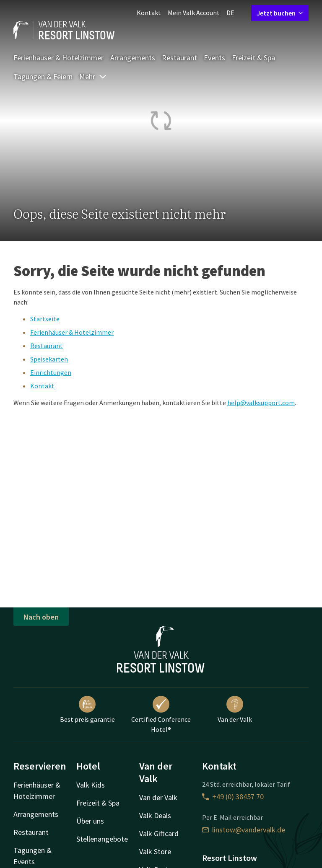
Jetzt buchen (280, 13)
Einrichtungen (51, 372)
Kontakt (149, 13)
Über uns (90, 821)
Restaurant (179, 58)
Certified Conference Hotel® (161, 715)
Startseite (45, 319)
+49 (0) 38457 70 (233, 797)
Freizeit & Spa (253, 58)
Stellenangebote (102, 839)
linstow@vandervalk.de (244, 830)
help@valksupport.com (261, 403)
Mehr (93, 76)
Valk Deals (155, 815)
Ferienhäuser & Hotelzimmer (58, 58)
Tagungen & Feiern (43, 76)
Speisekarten (49, 359)
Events (214, 58)
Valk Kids (91, 785)
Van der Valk (235, 710)
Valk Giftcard (159, 833)
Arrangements (133, 58)
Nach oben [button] (41, 617)
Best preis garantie (87, 710)
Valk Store (155, 851)
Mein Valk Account (194, 13)
